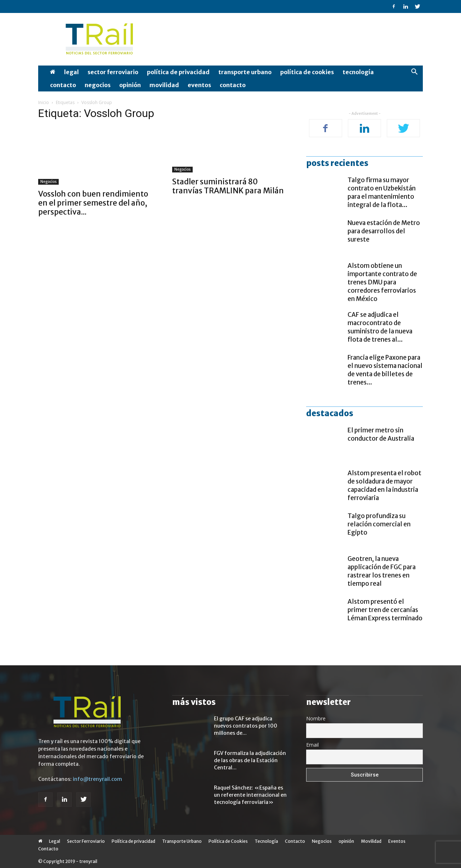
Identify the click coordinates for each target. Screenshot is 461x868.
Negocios (98, 85)
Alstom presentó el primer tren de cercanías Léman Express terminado (385, 610)
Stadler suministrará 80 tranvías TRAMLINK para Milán (228, 186)
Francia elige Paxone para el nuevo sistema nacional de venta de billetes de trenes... (385, 370)
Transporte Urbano (245, 72)
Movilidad (164, 85)
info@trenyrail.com (97, 779)
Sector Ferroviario (113, 72)
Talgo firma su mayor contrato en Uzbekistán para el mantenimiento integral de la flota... (382, 192)
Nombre (316, 718)
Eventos (199, 85)
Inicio (44, 102)
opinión (130, 85)
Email (312, 745)
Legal (71, 72)
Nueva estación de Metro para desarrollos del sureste (384, 231)
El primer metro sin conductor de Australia (381, 434)
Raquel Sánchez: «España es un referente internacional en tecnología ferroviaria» (250, 795)
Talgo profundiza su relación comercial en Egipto (379, 524)
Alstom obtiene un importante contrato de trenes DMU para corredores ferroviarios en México (382, 282)
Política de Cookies (307, 72)
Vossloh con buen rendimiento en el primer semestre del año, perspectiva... (93, 203)
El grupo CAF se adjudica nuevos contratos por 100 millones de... (246, 726)
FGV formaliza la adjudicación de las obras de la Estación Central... (250, 760)
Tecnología (358, 72)
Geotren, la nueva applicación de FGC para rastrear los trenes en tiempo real (382, 571)
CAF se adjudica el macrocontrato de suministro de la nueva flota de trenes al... (380, 327)
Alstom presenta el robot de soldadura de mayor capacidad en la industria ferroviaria (384, 485)
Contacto (63, 85)
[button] (414, 73)
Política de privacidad (178, 72)
